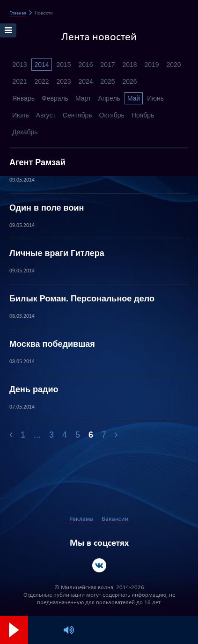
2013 (19, 65)
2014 (41, 65)
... (37, 435)
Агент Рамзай (37, 162)
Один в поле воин (47, 208)
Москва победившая (52, 344)
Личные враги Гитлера (57, 253)
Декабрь (25, 132)
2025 (107, 81)
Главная (18, 13)
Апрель (109, 98)
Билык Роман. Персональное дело (82, 299)
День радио (34, 389)
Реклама (81, 519)
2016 (85, 65)
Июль (21, 115)
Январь (23, 98)
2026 (129, 81)
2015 (63, 65)
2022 (41, 81)
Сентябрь (77, 115)
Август (46, 115)
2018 (129, 65)
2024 (85, 81)
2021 (19, 81)
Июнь (155, 98)
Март (83, 98)
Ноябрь (143, 115)
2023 (63, 81)
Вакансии (115, 519)
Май (134, 98)
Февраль (55, 98)
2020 (173, 65)
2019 (151, 65)
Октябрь (112, 115)
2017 (107, 65)
